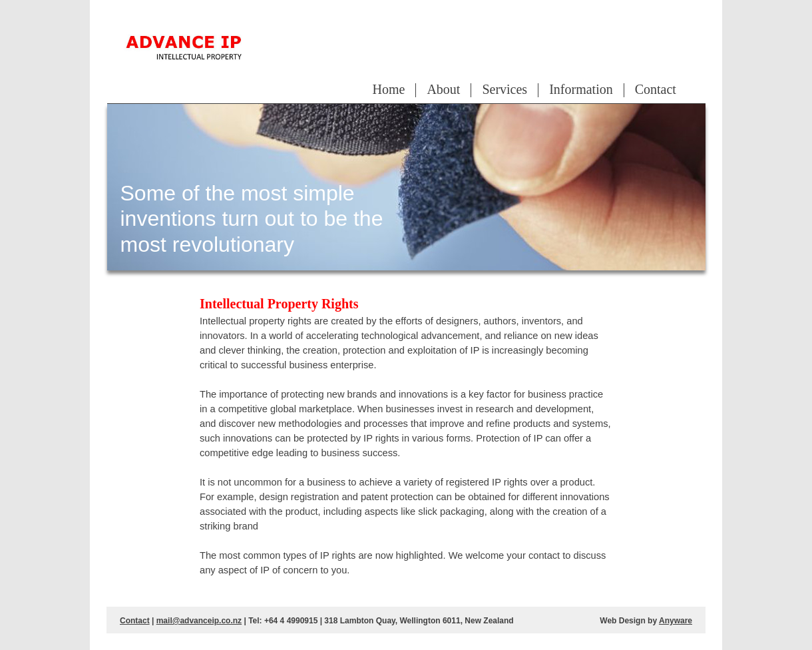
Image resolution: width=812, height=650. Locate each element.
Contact (656, 89)
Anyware (676, 621)
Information (581, 89)
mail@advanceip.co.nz (199, 621)
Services (505, 89)
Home (389, 89)
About (443, 89)
